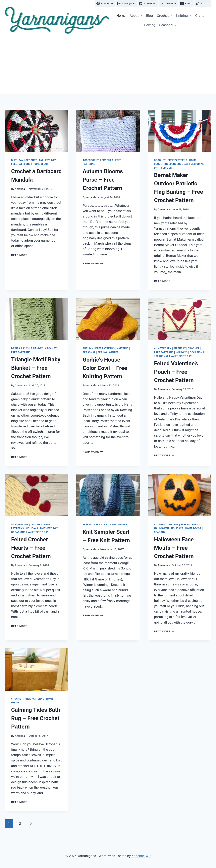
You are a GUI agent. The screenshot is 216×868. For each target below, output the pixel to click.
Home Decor (41, 164)
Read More (21, 255)
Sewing (150, 25)
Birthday (17, 160)
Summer (166, 168)
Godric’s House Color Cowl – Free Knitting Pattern (105, 368)
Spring (102, 352)
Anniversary (163, 348)
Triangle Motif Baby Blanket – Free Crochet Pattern (36, 368)
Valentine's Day (181, 356)
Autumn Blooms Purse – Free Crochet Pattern (103, 180)
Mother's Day (49, 528)
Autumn (88, 348)
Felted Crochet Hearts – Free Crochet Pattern (31, 548)
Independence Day (176, 164)
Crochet (31, 160)
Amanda (20, 189)
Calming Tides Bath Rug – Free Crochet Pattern (36, 718)
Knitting (123, 348)
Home (121, 16)
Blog (149, 16)
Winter (114, 352)
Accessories (91, 160)
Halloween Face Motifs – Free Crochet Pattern (174, 548)
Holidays (182, 352)
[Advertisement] (108, 64)
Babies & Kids (20, 348)
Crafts (200, 16)
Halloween (162, 528)
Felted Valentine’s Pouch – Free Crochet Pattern (176, 372)
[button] (57, 20)
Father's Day (47, 160)
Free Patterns (21, 164)
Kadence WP (141, 856)
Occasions (197, 352)
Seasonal (89, 352)
